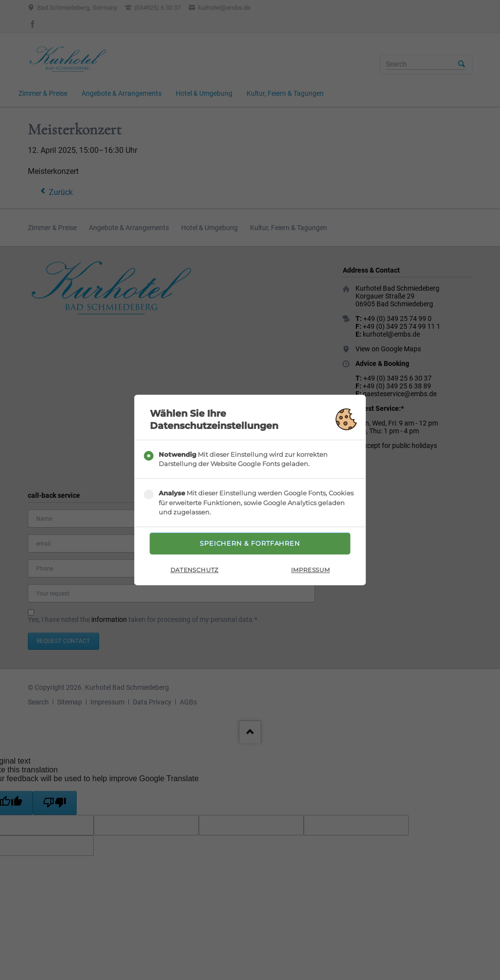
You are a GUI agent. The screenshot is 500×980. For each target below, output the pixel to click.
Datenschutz (195, 572)
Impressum (310, 572)
